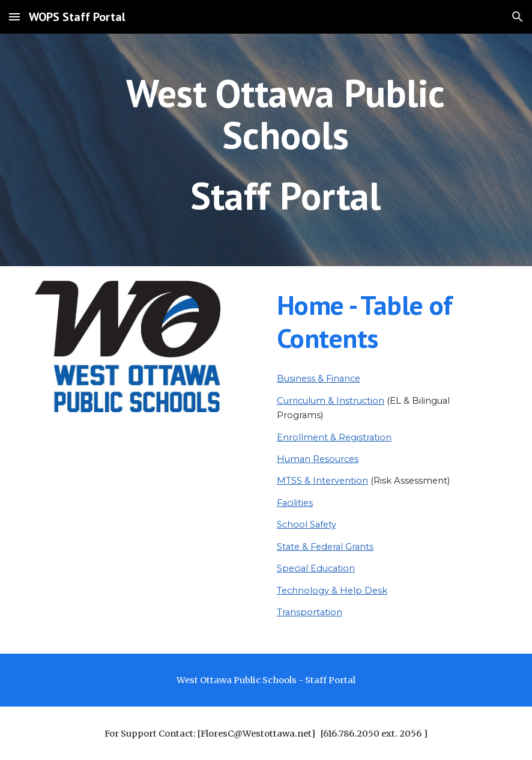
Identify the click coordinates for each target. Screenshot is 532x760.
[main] (286, 150)
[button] (14, 17)
